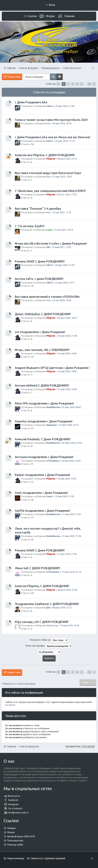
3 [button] (73, 84)
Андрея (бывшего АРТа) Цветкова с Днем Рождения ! (52, 368)
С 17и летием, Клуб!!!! (30, 226)
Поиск (53, 77)
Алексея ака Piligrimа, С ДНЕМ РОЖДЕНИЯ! (45, 155)
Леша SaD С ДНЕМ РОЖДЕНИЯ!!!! (38, 568)
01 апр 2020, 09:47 (72, 407)
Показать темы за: (49, 640)
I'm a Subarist (15, 808)
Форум (11, 832)
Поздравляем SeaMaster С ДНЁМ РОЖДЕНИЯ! (47, 604)
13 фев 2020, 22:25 (69, 425)
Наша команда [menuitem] (16, 858)
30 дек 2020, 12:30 (65, 265)
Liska (49, 230)
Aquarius (52, 425)
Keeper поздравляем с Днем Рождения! (42, 475)
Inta (48, 123)
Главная (69, 16)
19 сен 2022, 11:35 (62, 212)
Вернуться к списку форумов (20, 684)
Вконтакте (14, 796)
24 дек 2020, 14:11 (65, 283)
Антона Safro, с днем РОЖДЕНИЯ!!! (39, 279)
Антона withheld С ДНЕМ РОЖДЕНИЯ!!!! (42, 385)
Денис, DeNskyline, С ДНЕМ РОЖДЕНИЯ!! (43, 314)
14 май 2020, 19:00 (67, 389)
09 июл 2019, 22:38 (67, 590)
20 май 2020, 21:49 (67, 336)
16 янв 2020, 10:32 (67, 479)
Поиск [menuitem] (93, 68)
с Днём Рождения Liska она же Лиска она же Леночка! (52, 137)
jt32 (48, 607)
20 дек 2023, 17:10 (65, 141)
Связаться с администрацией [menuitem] (48, 858)
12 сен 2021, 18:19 (64, 230)
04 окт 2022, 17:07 (67, 194)
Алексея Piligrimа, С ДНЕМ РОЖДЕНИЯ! (42, 586)
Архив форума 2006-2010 (21, 836)
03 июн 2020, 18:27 (67, 318)
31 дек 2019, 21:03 (67, 554)
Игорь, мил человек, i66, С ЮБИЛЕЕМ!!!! (42, 350)
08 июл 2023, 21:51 (67, 159)
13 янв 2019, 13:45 (70, 625)
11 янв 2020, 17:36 (72, 536)
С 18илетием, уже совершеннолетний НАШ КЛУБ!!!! (50, 191)
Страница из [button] (58, 84)
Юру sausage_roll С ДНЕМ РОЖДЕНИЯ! (42, 622)
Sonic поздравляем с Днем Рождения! (41, 493)
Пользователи (15, 840)
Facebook (13, 800)
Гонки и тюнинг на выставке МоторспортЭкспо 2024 (51, 120)
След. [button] (94, 84)
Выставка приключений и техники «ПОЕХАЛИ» (47, 297)
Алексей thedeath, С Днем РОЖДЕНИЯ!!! (43, 439)
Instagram (13, 804)
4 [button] (77, 84)
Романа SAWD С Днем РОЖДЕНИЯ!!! (40, 261)
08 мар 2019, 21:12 (62, 607)
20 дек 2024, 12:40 (65, 106)
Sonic (50, 496)
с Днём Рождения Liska (31, 102)
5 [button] (82, 84)
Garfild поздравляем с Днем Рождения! (42, 511)
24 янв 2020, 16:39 (71, 461)
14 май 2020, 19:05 (67, 353)
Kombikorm (53, 407)
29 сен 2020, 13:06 (62, 300)
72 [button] (89, 84)
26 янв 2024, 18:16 (62, 123)
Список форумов (29, 746)
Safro (50, 106)
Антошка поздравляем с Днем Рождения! (44, 457)
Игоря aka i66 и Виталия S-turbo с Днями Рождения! (51, 243)
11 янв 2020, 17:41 (72, 514)
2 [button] (68, 84)
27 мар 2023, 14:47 (62, 177)
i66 (48, 247)
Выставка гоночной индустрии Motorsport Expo (48, 173)
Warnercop (52, 625)
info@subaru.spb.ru (18, 812)
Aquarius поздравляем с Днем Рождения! (44, 421)
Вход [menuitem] (52, 5)
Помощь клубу (15, 845)
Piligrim (51, 159)
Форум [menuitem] (50, 16)
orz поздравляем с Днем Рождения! (40, 332)
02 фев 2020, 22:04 (72, 443)
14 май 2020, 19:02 (67, 371)
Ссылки (32, 16)
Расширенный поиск (60, 77)
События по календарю (49, 92)
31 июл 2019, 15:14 (71, 572)
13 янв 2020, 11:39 (64, 496)
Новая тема (14, 77)
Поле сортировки (49, 646)
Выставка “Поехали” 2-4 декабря (38, 209)
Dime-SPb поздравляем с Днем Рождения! (44, 403)
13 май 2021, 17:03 (61, 247)
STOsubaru (53, 461)
